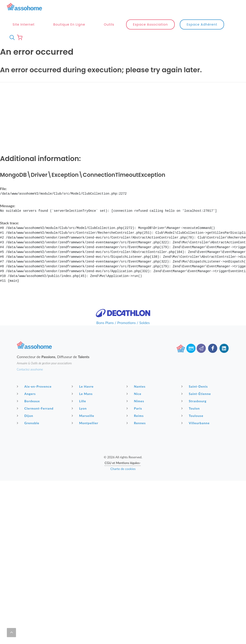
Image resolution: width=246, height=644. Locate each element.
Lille (79, 401)
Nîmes (136, 401)
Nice (135, 394)
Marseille (84, 416)
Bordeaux (29, 401)
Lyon (80, 408)
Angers (27, 394)
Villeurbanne (196, 423)
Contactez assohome (30, 369)
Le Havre (83, 386)
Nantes (137, 386)
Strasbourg (194, 401)
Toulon (191, 408)
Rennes (137, 423)
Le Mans (83, 394)
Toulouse (193, 416)
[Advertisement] (123, 118)
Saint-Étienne (197, 394)
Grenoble (29, 423)
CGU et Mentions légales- (123, 463)
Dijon (26, 416)
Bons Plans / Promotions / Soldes (123, 323)
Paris (135, 408)
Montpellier (86, 423)
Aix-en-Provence (35, 386)
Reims (136, 416)
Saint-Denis (195, 386)
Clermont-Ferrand (36, 408)
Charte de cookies (123, 469)
